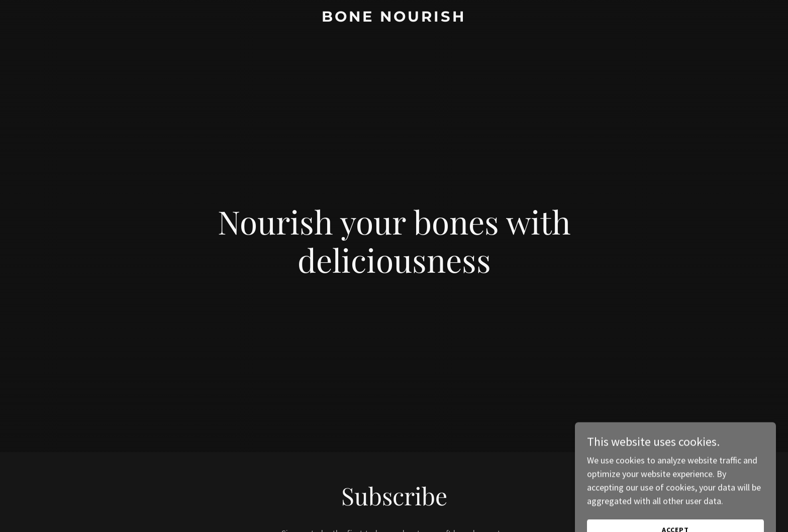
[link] (394, 18)
